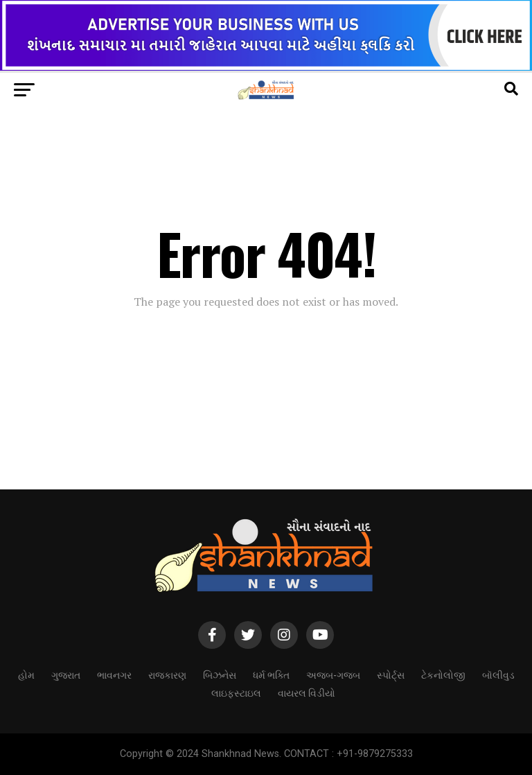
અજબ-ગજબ (333, 674)
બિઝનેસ (220, 674)
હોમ (26, 674)
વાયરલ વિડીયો (307, 692)
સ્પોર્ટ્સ (391, 674)
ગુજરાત (66, 674)
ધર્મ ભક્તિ (271, 674)
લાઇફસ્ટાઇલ (236, 692)
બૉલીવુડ (498, 674)
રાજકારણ (167, 674)
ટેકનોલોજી (443, 674)
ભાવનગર (114, 674)
